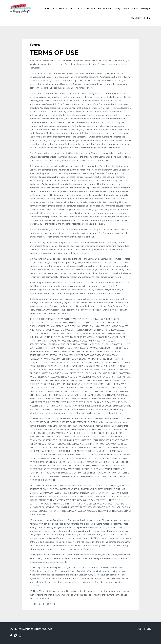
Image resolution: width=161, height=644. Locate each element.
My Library (136, 18)
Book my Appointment (63, 8)
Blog (118, 8)
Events (126, 8)
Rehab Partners (105, 8)
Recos (135, 8)
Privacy (148, 629)
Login (147, 18)
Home (47, 8)
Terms (138, 629)
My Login (145, 8)
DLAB (79, 8)
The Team (90, 8)
